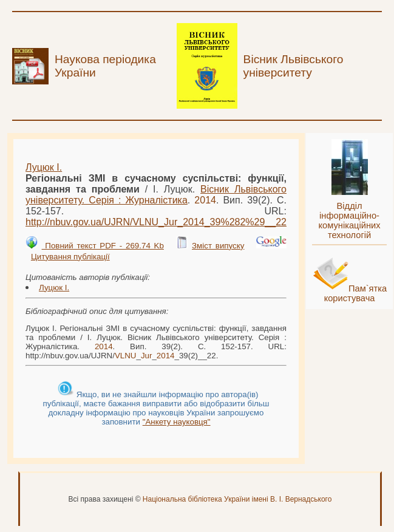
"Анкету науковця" (177, 422)
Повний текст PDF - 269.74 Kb (103, 246)
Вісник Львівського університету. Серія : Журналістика (156, 195)
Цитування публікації (70, 257)
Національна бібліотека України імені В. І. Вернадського (237, 499)
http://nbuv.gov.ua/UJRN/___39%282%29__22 (156, 222)
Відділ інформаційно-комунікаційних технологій (350, 220)
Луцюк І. (44, 167)
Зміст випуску (218, 246)
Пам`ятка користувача (356, 293)
